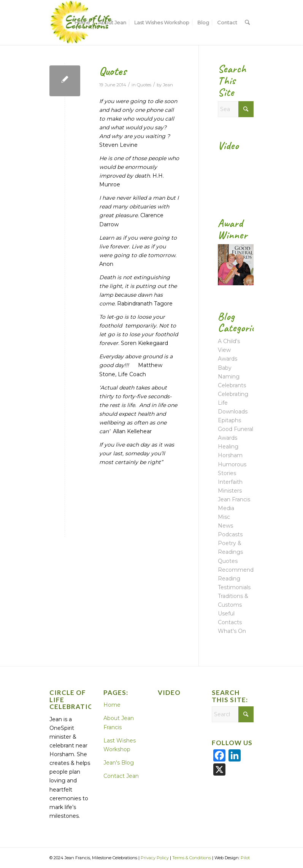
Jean (168, 85)
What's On (232, 631)
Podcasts (230, 534)
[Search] (247, 22)
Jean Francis (234, 499)
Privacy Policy (155, 858)
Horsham (230, 455)
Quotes (113, 71)
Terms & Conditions (192, 858)
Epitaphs (229, 420)
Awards (228, 359)
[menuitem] (82, 22)
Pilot (245, 858)
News (225, 526)
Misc (224, 517)
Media (226, 508)
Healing (228, 447)
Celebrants (232, 385)
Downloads (233, 412)
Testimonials (234, 587)
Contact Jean (121, 776)
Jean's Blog (119, 763)
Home (112, 705)
